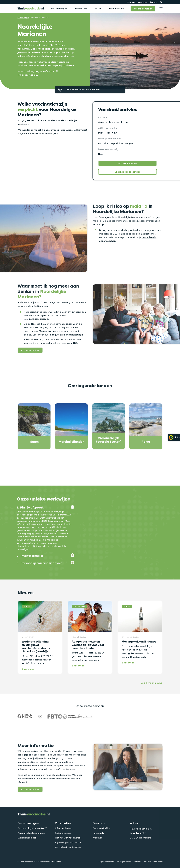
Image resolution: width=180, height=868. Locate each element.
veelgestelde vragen (49, 766)
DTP (100, 133)
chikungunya (76, 346)
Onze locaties (116, 8)
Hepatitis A (111, 133)
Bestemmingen (59, 8)
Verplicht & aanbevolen (68, 859)
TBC (75, 355)
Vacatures (143, 2)
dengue (54, 346)
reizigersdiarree (39, 331)
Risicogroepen (63, 845)
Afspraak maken (143, 9)
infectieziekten (26, 45)
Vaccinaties (80, 8)
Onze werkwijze (101, 840)
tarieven (71, 781)
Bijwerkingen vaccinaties (69, 854)
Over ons (131, 2)
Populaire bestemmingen (31, 845)
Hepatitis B (117, 143)
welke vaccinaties (46, 62)
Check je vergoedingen (127, 172)
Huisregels (98, 845)
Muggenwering (47, 343)
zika (62, 346)
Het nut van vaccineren (68, 849)
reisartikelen (46, 774)
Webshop (97, 849)
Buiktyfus (103, 143)
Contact (154, 2)
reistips (31, 774)
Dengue (130, 143)
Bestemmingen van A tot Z (32, 840)
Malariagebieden (27, 849)
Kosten (97, 8)
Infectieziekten (63, 840)
